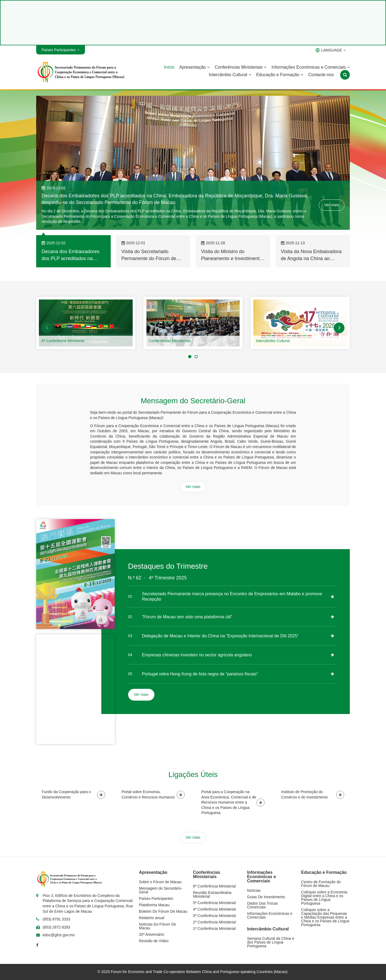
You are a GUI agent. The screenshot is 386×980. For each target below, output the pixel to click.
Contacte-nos (321, 75)
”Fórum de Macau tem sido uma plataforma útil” (187, 617)
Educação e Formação (280, 75)
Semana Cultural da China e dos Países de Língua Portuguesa (271, 942)
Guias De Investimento (266, 897)
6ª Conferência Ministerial (63, 341)
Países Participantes (156, 898)
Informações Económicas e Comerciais (311, 67)
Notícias (254, 890)
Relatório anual (151, 918)
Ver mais (332, 205)
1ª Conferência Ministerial (214, 929)
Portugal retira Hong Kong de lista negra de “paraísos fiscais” (200, 674)
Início (169, 67)
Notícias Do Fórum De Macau (157, 926)
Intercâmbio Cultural (230, 75)
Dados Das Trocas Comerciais (263, 905)
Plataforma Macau (154, 905)
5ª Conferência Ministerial (214, 903)
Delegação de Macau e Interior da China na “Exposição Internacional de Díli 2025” (220, 636)
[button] (47, 328)
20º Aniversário (151, 934)
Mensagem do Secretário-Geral (160, 890)
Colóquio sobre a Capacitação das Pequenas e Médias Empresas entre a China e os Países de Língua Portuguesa (325, 917)
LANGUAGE (331, 50)
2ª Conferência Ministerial (214, 922)
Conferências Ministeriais (241, 67)
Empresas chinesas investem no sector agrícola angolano (197, 655)
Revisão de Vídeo (154, 941)
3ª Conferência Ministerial (214, 916)
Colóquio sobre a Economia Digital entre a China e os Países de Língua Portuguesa (324, 898)
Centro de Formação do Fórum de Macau (321, 884)
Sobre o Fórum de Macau (160, 882)
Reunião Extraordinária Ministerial (212, 894)
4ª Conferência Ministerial (214, 909)
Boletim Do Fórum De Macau (163, 911)
